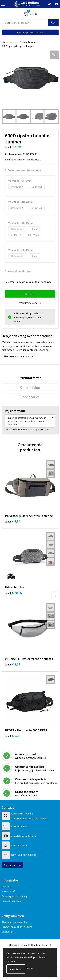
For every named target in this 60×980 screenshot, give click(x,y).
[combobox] (25, 23)
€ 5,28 (13, 736)
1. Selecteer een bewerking (23, 170)
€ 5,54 (13, 521)
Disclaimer (7, 932)
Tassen (15, 42)
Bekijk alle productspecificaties (23, 159)
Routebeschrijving (12, 901)
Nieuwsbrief (8, 891)
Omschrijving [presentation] (30, 387)
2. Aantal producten (18, 271)
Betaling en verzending (14, 896)
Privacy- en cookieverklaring (17, 927)
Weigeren (30, 968)
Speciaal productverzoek (30, 32)
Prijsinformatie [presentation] (30, 378)
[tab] (30, 378)
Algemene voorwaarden (15, 922)
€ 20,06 (13, 593)
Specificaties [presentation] (30, 397)
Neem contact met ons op (18, 356)
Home (5, 42)
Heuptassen (29, 42)
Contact (6, 886)
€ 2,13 (13, 664)
